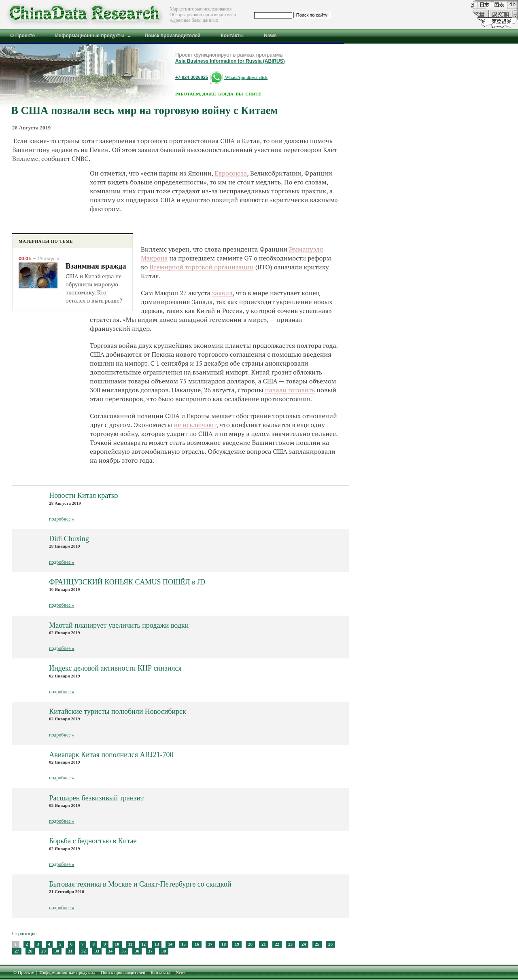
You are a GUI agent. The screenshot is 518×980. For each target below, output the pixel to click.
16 (197, 944)
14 (170, 944)
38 (164, 951)
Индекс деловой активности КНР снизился (115, 668)
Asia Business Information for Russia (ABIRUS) (230, 61)
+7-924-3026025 (192, 77)
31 (70, 951)
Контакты (160, 973)
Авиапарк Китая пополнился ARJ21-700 (111, 755)
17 (210, 944)
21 (264, 944)
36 (137, 951)
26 (330, 944)
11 (130, 944)
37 (150, 951)
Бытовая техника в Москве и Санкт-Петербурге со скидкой (140, 884)
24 (304, 944)
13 (157, 944)
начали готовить (290, 390)
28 (30, 951)
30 (57, 951)
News (180, 973)
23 (290, 944)
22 (277, 944)
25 (317, 944)
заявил (222, 293)
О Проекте (24, 973)
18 (224, 944)
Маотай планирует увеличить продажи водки (119, 625)
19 (237, 944)
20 (250, 944)
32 (84, 951)
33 (97, 951)
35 (124, 951)
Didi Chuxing (69, 539)
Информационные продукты (67, 973)
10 (117, 944)
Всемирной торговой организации (202, 267)
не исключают (195, 425)
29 (44, 951)
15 (184, 944)
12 (143, 944)
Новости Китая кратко (83, 496)
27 (17, 951)
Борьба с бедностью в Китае (93, 841)
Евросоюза (231, 173)
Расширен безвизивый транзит (96, 798)
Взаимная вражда (96, 266)
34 (110, 951)
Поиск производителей (123, 973)
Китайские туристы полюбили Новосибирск (118, 712)
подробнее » (62, 519)
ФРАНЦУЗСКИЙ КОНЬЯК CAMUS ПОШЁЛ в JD (127, 582)
